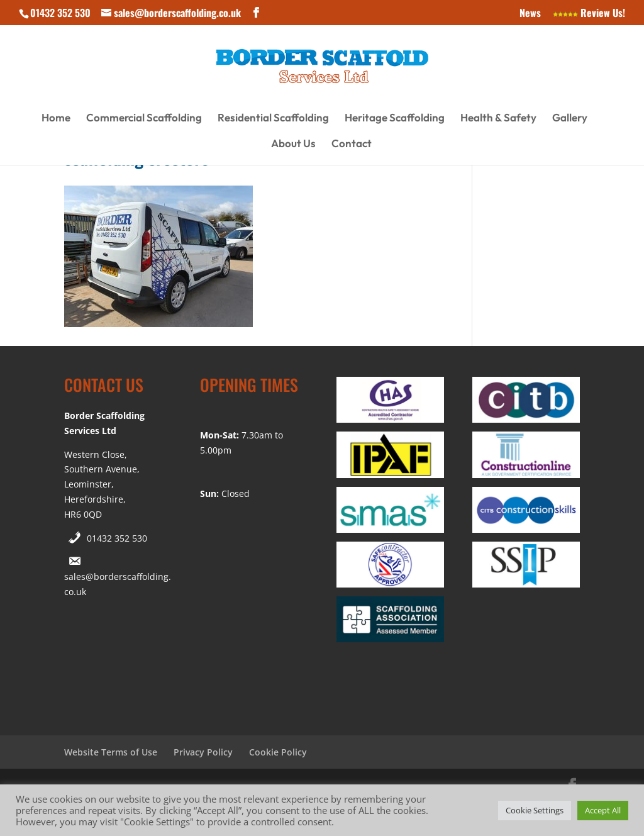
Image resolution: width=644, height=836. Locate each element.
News (530, 14)
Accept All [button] (603, 810)
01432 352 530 (117, 538)
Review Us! (589, 14)
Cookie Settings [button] (535, 810)
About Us (293, 144)
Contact (352, 144)
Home (56, 119)
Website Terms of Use (111, 752)
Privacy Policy (203, 752)
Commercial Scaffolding (144, 119)
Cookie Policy (278, 752)
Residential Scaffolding (273, 119)
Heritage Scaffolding (395, 119)
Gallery (570, 119)
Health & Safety (498, 119)
